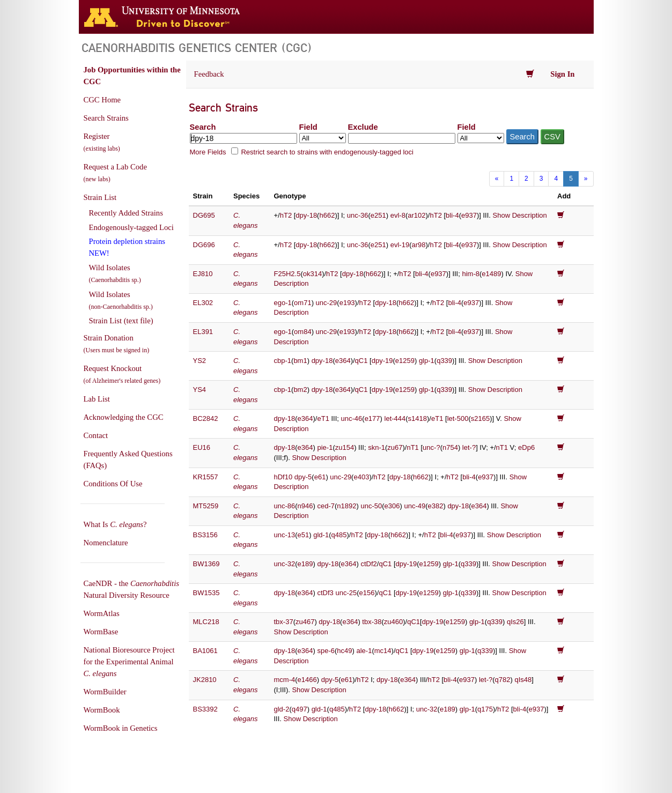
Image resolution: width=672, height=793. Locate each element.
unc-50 (371, 506)
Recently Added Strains (126, 213)
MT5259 (206, 506)
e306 (392, 506)
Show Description (520, 215)
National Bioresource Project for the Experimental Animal (129, 662)
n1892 (346, 506)
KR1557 (206, 477)
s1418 (418, 418)
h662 (327, 215)
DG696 (204, 245)
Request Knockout (122, 374)
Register (102, 142)
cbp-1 (283, 361)
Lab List (97, 399)
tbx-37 (284, 622)
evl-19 (400, 245)
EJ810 (203, 274)
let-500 (458, 418)
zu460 (393, 622)
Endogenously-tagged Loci (131, 227)
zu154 (345, 447)
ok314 (312, 274)
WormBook (102, 710)
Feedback (209, 74)
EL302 (203, 303)
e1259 (405, 361)
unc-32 (285, 564)
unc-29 (327, 303)
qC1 (361, 361)
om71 (303, 303)
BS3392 (205, 709)
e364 (343, 361)
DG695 (204, 215)
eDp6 (526, 447)
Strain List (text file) (121, 321)
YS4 (200, 390)
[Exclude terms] (402, 138)
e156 (367, 593)
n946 (305, 506)
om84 (303, 332)
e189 (305, 564)
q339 (444, 361)
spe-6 (326, 651)
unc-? (431, 447)
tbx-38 (372, 622)
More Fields (208, 152)
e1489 (491, 274)
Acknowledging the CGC (124, 417)
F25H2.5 (287, 274)
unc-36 (358, 215)
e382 (436, 506)
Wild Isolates (115, 273)
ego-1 (283, 303)
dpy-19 (382, 361)
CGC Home (102, 100)
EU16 (202, 447)
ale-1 (364, 651)
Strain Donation (117, 344)
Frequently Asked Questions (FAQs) (128, 460)
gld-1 (321, 535)
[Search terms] (243, 138)
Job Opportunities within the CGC (132, 76)
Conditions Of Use (113, 484)
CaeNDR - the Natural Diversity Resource (131, 589)
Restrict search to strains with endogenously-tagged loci (327, 152)
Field (308, 127)
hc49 (344, 651)
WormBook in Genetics (121, 728)
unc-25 (346, 593)
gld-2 (282, 709)
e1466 (307, 680)
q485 (339, 535)
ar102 (416, 215)
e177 (372, 418)
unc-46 (352, 418)
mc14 (383, 651)
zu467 (305, 622)
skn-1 (376, 447)
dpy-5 (303, 477)
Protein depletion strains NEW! (127, 247)
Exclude (363, 127)
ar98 (419, 245)
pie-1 (325, 447)
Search (203, 127)
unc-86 (285, 506)
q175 (485, 709)
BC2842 (206, 418)
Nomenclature (106, 543)
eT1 (323, 418)
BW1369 (206, 564)
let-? (469, 447)
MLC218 (206, 622)
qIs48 (523, 680)
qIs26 (515, 622)
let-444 (395, 418)
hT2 (286, 215)
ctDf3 (325, 593)
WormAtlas (102, 613)
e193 (347, 303)
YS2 (200, 361)
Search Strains (106, 118)
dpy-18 (306, 215)
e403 (361, 477)
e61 (320, 477)
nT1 (412, 447)
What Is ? (115, 524)
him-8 (471, 274)
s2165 (480, 418)
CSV (552, 137)
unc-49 (415, 506)
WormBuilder (105, 692)
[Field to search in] (323, 138)
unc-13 (285, 535)
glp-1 (427, 361)
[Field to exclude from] (481, 138)
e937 (469, 215)
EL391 (203, 332)
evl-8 (398, 215)
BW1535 (206, 593)
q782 (503, 680)
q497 (300, 709)
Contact (96, 435)
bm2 (300, 390)
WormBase (101, 632)
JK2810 (205, 680)
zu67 (395, 447)
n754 (450, 447)
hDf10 (283, 477)
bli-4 (452, 215)
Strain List (100, 197)
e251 (378, 215)
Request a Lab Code (115, 173)
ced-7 (326, 506)
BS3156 (205, 535)
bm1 (300, 361)
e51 (304, 535)
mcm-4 (285, 680)
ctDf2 (368, 564)
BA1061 (205, 651)
